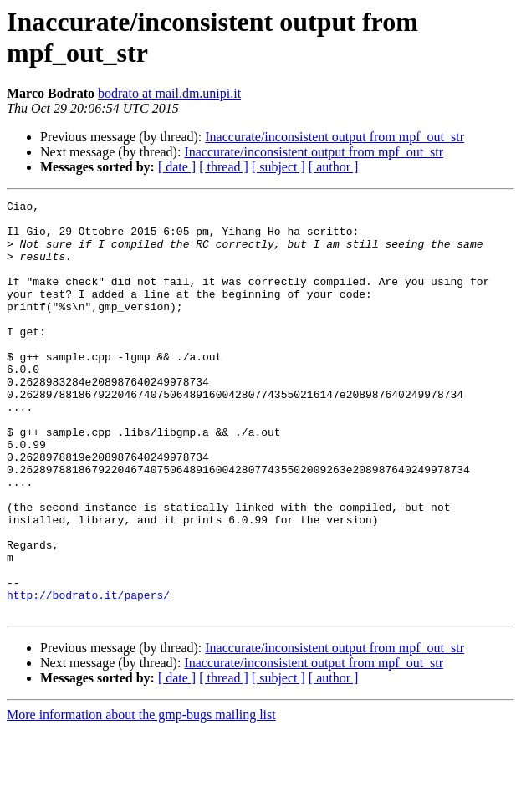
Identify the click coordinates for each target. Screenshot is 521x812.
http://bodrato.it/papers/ (88, 675)
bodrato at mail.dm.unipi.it (169, 93)
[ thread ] (224, 167)
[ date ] (177, 167)
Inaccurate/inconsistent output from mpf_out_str (335, 137)
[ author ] (334, 167)
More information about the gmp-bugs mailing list (141, 797)
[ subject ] (278, 167)
